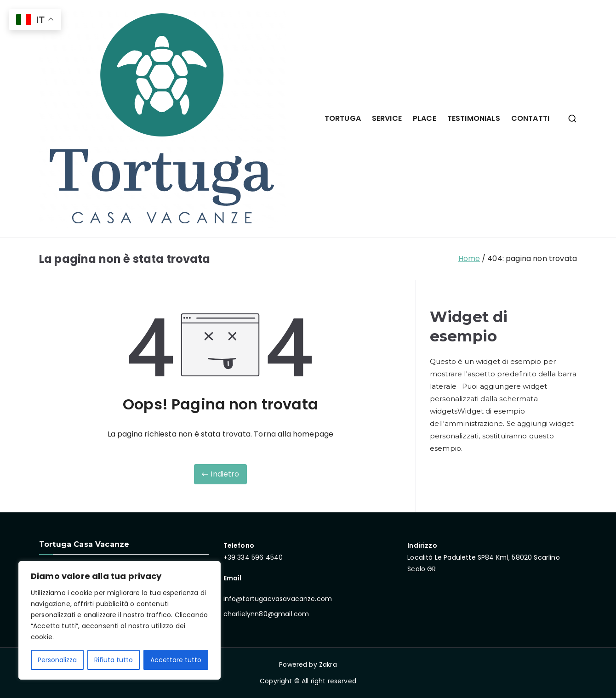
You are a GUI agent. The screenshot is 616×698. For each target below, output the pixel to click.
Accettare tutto (176, 660)
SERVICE (387, 118)
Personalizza (57, 660)
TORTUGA (343, 118)
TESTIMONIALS (474, 118)
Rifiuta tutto (114, 660)
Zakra (328, 664)
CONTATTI (530, 118)
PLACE (425, 118)
